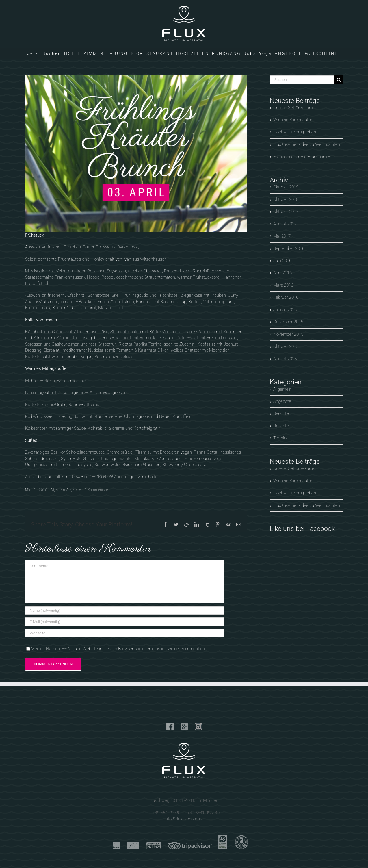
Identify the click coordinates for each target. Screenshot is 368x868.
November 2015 (288, 334)
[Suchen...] (302, 80)
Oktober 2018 (286, 199)
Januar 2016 (285, 310)
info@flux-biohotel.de (184, 819)
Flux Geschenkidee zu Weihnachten (307, 144)
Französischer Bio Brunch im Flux (304, 157)
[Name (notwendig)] (125, 610)
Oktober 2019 (286, 187)
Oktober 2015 (286, 346)
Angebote (74, 490)
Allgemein (58, 490)
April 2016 (282, 273)
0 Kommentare (96, 490)
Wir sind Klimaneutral (293, 120)
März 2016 (283, 285)
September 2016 (289, 248)
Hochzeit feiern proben (295, 132)
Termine (281, 438)
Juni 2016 (282, 261)
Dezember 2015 (288, 322)
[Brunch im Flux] (136, 154)
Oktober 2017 (286, 212)
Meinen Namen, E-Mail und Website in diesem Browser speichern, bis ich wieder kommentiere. (119, 649)
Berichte (281, 413)
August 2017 (285, 224)
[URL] (125, 633)
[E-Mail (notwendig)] (125, 622)
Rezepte (281, 426)
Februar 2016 (286, 297)
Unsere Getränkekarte (294, 108)
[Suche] (339, 80)
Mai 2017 (282, 236)
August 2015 (285, 359)
